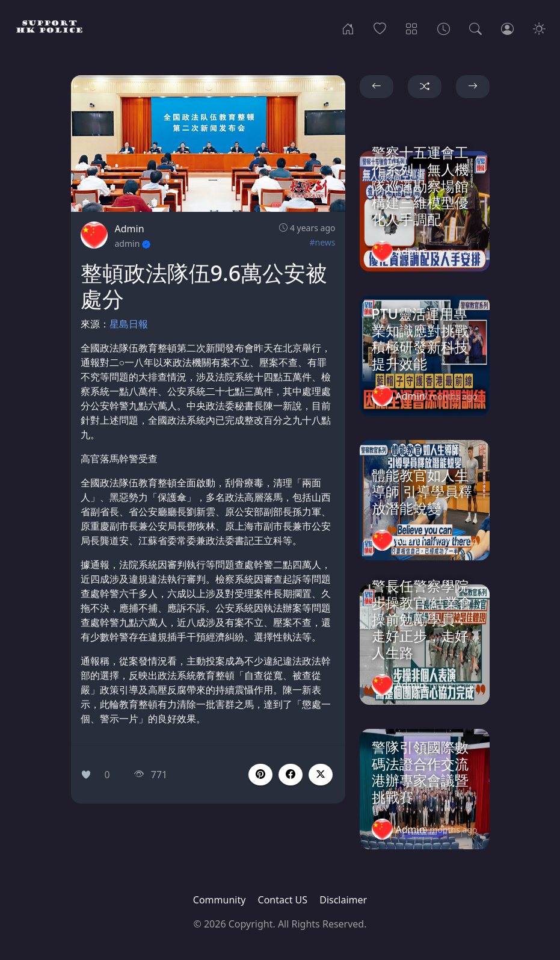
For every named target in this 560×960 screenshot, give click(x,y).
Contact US (283, 900)
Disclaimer (343, 900)
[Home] (348, 28)
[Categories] (412, 28)
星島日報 (129, 324)
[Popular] (380, 28)
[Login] (507, 28)
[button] (291, 775)
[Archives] (444, 28)
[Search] (475, 28)
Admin (130, 229)
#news (322, 242)
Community (220, 900)
